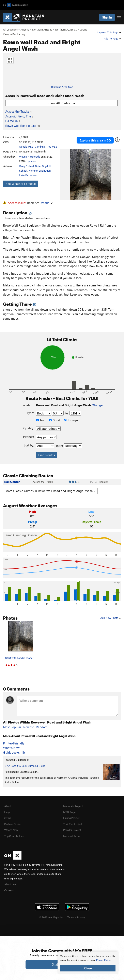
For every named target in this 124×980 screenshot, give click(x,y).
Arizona (25, 30)
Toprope (71, 420)
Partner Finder (13, 824)
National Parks (72, 836)
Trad (41, 420)
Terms (71, 917)
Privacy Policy (103, 960)
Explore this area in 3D (95, 140)
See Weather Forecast (21, 184)
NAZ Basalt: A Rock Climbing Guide (25, 766)
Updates (31, 161)
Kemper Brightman (40, 171)
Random (42, 727)
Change (97, 405)
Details (46, 203)
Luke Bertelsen (28, 175)
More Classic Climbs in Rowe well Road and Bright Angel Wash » (50, 491)
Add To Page (112, 38)
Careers (9, 890)
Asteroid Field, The (18, 116)
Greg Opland (26, 166)
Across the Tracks (17, 111)
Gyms (8, 818)
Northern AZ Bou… (66, 30)
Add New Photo (111, 618)
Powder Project (72, 830)
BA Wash (12, 121)
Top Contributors (14, 836)
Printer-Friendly (14, 743)
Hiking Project (71, 818)
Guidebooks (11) (14, 752)
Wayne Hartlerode (30, 157)
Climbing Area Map (62, 87)
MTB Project (70, 812)
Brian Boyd (41, 166)
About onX (10, 884)
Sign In (107, 17)
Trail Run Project (73, 824)
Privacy (81, 917)
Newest (28, 727)
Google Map (26, 147)
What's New (11, 748)
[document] (88, 963)
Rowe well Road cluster (21, 126)
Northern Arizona (42, 30)
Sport (55, 420)
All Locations (10, 30)
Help (7, 812)
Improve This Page (109, 32)
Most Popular (12, 727)
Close (88, 968)
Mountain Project (73, 806)
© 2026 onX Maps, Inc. (51, 917)
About (8, 806)
